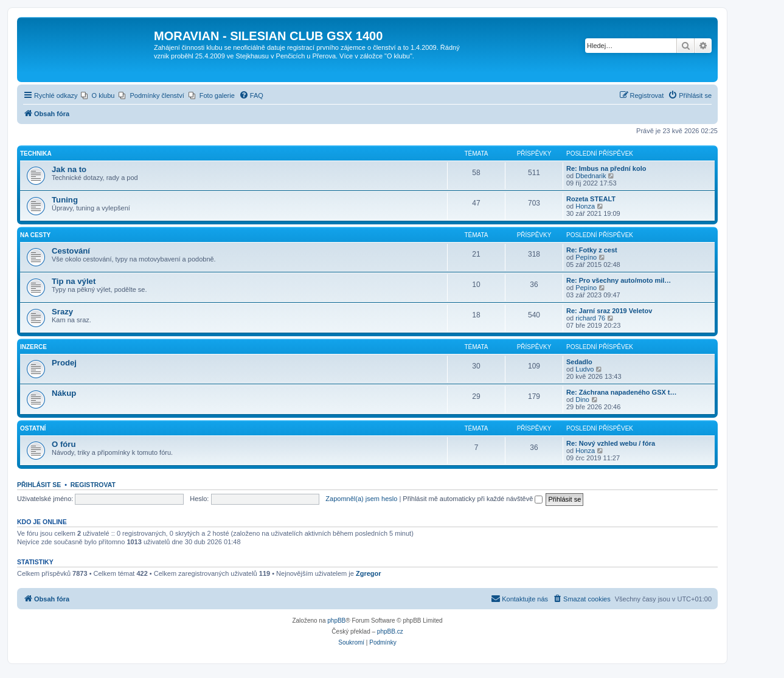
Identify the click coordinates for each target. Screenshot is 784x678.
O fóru (64, 444)
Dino (582, 400)
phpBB (336, 621)
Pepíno (586, 257)
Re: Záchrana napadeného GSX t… (622, 392)
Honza (585, 206)
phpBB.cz (390, 631)
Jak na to (69, 169)
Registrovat (93, 485)
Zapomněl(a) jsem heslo (361, 499)
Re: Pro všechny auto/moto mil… (619, 280)
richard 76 (590, 318)
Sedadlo (579, 362)
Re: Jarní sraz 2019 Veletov (609, 311)
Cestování (71, 251)
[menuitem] (98, 95)
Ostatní (33, 428)
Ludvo (585, 369)
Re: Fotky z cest (592, 250)
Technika (36, 154)
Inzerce (33, 347)
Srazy (62, 312)
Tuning (65, 200)
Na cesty (35, 235)
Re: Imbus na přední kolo (606, 168)
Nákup (64, 393)
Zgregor (369, 573)
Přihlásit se (39, 485)
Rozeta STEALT (591, 199)
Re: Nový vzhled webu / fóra (611, 443)
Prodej (64, 363)
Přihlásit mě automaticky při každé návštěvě (473, 499)
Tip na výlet (74, 281)
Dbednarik (591, 176)
